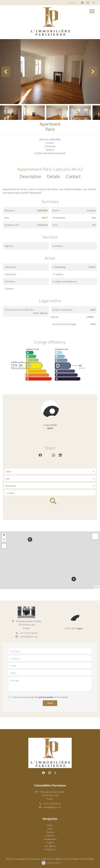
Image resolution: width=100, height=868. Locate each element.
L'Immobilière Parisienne (50, 785)
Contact (73, 176)
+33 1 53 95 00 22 (28, 633)
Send (50, 703)
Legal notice (47, 859)
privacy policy (46, 697)
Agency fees (61, 859)
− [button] (4, 540)
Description (30, 176)
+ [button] (4, 535)
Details (53, 176)
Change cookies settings (82, 859)
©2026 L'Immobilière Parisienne (22, 859)
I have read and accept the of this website (40, 697)
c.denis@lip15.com (28, 636)
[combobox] (50, 471)
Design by (54, 863)
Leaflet (97, 587)
